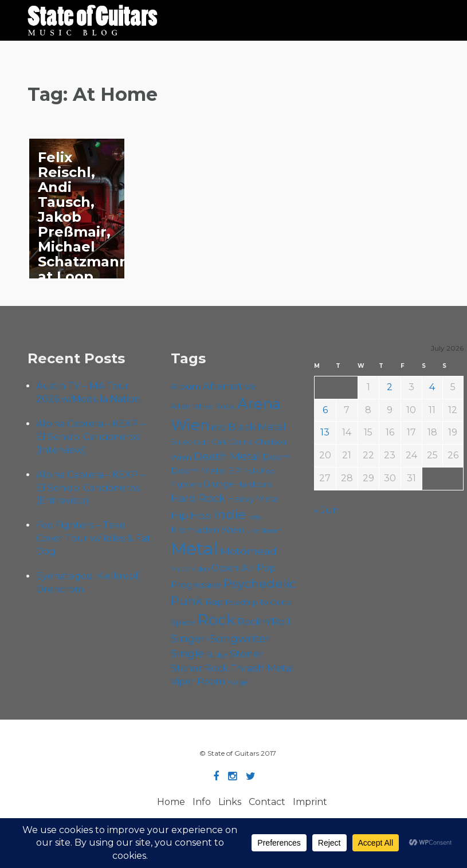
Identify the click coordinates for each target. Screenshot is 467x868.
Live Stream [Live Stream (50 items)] (264, 531)
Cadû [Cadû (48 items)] (201, 443)
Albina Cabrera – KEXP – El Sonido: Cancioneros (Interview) (91, 437)
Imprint (310, 802)
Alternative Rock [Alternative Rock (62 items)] (203, 406)
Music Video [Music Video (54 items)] (190, 569)
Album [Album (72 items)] (186, 387)
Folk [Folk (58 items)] (251, 471)
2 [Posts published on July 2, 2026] (390, 387)
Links (230, 802)
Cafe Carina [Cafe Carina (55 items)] (232, 442)
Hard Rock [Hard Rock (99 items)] (198, 498)
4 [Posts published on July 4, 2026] (432, 387)
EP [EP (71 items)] (235, 471)
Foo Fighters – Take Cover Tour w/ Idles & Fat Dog (93, 538)
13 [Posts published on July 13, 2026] (325, 432)
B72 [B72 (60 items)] (219, 427)
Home (171, 802)
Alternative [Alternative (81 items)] (229, 386)
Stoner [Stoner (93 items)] (247, 653)
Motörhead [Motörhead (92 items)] (248, 551)
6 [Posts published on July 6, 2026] (325, 410)
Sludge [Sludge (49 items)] (217, 655)
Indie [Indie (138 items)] (229, 514)
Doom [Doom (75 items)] (276, 457)
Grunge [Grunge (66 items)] (219, 484)
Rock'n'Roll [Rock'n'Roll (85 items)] (264, 622)
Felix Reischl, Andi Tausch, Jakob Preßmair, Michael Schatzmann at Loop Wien (83, 224)
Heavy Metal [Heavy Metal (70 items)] (254, 499)
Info (202, 802)
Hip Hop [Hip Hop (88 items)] (191, 515)
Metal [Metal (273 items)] (194, 549)
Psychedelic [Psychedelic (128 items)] (260, 584)
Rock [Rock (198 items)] (216, 620)
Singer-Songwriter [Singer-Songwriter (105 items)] (220, 638)
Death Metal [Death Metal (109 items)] (227, 456)
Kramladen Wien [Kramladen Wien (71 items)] (207, 530)
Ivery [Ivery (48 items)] (255, 517)
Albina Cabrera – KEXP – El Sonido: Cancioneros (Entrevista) (91, 488)
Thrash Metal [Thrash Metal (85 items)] (262, 668)
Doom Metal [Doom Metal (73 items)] (199, 471)
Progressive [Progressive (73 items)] (196, 585)
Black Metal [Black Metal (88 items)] (257, 427)
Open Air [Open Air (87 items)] (233, 568)
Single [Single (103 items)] (187, 653)
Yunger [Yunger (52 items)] (239, 682)
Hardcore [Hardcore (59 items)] (254, 484)
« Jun (326, 510)
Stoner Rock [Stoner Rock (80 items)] (199, 668)
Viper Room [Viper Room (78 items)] (198, 682)
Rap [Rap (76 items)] (214, 602)
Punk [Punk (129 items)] (187, 601)
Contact (267, 802)
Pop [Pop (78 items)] (266, 568)
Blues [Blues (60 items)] (181, 442)
